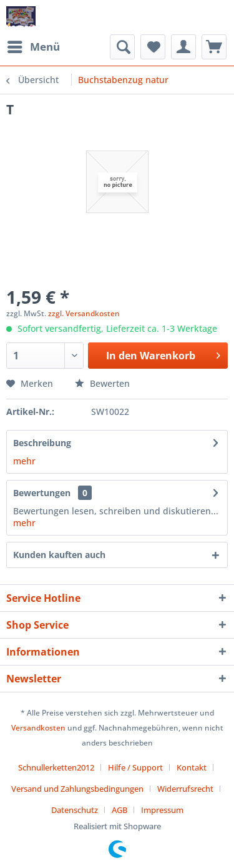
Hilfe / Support (135, 767)
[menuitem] (33, 47)
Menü (34, 45)
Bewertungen (42, 493)
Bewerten (102, 383)
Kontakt (192, 767)
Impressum (162, 810)
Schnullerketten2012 (56, 767)
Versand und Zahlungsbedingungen (77, 789)
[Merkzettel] (153, 47)
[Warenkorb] (214, 47)
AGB (119, 810)
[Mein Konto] (183, 47)
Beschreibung (42, 443)
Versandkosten (38, 728)
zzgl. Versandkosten (84, 313)
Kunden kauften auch (59, 555)
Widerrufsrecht (185, 789)
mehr (24, 461)
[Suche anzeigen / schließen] (122, 47)
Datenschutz (75, 810)
